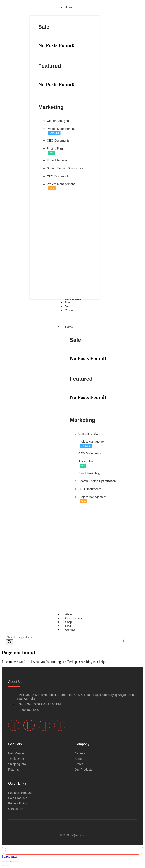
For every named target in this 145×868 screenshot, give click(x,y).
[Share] (12, 862)
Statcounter (10, 857)
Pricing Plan (55, 148)
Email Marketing (58, 160)
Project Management (61, 129)
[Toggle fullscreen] (8, 862)
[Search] (10, 642)
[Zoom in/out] (3, 862)
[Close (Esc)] (16, 862)
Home (73, 327)
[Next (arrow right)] (8, 865)
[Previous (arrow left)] (3, 865)
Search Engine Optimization (65, 168)
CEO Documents (58, 141)
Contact (70, 630)
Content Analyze (58, 121)
